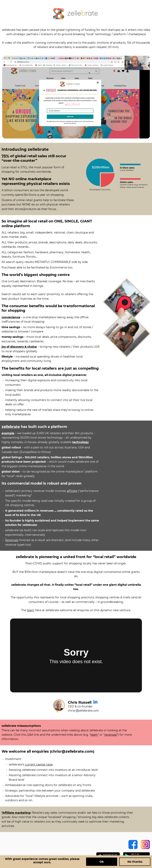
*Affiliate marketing (16, 813)
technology (80, 442)
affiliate (72, 491)
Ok (102, 862)
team (31, 610)
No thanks (135, 862)
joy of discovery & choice (19, 347)
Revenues (12, 540)
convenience (11, 317)
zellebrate (11, 427)
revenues (111, 735)
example (8, 433)
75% (5, 156)
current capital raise (39, 764)
